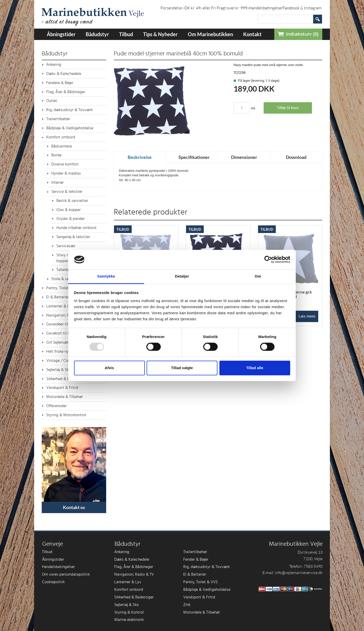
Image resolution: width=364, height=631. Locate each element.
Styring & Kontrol (129, 612)
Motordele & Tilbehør (65, 397)
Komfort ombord (61, 137)
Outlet (52, 101)
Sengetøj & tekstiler (73, 237)
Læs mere (307, 316)
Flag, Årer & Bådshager (66, 92)
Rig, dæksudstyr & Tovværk (70, 110)
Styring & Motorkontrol (66, 415)
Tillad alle (255, 368)
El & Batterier (195, 574)
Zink (187, 605)
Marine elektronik (129, 620)
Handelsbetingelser (266, 8)
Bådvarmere (62, 146)
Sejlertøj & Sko (127, 605)
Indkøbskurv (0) (302, 34)
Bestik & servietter (72, 201)
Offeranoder (56, 406)
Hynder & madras (66, 173)
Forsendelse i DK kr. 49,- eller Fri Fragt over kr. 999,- (205, 8)
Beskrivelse (140, 157)
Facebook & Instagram (302, 8)
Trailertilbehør (58, 119)
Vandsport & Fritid (62, 388)
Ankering (54, 65)
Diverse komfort (65, 164)
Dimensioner (244, 157)
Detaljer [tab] (182, 276)
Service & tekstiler (67, 192)
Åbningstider (61, 34)
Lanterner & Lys (128, 582)
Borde (56, 155)
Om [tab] (258, 276)
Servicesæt (66, 246)
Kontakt (252, 34)
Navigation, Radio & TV (134, 574)
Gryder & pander (71, 219)
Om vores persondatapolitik (66, 574)
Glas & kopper (69, 210)
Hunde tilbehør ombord (76, 228)
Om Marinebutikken (210, 34)
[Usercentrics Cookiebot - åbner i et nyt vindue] (268, 260)
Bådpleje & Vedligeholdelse (70, 128)
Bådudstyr (97, 34)
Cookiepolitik (53, 582)
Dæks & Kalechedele (64, 74)
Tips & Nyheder (160, 34)
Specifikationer (194, 157)
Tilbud (126, 34)
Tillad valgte (182, 368)
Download (296, 157)
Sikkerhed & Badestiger (134, 597)
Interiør (58, 182)
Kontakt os (74, 507)
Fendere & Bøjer (60, 83)
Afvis (109, 368)
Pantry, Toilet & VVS (200, 582)
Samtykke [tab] (106, 276)
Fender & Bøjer (196, 559)
